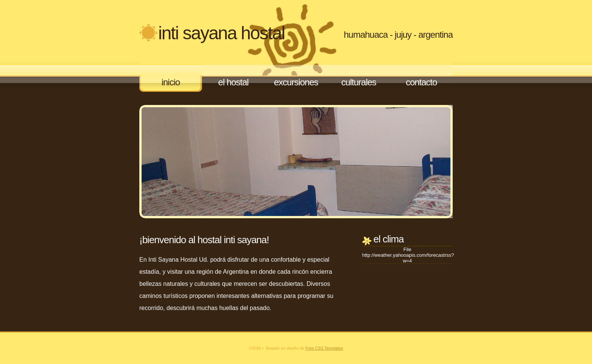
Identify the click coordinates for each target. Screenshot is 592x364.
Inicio (171, 82)
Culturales (359, 82)
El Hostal (233, 82)
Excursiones (296, 82)
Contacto (422, 82)
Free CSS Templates (324, 348)
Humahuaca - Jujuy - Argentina (398, 35)
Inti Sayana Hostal (221, 33)
